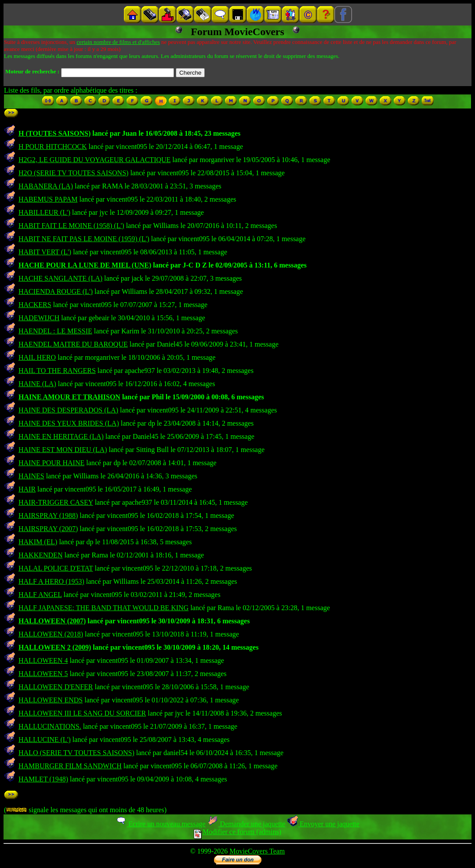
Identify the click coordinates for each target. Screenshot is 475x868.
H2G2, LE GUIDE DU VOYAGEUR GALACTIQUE (94, 160)
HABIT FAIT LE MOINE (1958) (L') (71, 226)
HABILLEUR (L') (44, 212)
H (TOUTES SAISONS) (54, 133)
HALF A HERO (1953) (51, 581)
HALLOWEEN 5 (43, 674)
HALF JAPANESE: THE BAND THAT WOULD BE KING (103, 608)
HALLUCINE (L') (45, 740)
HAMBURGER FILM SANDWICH (70, 766)
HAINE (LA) (37, 384)
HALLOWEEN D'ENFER (56, 687)
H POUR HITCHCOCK (53, 146)
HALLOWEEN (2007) (52, 621)
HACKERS (35, 305)
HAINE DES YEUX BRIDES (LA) (69, 423)
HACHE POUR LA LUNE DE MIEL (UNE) (85, 265)
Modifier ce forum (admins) (237, 832)
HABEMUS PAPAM (48, 199)
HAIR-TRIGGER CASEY (56, 502)
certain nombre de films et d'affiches (118, 42)
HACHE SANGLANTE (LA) (60, 278)
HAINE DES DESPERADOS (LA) (68, 410)
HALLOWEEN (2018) (51, 634)
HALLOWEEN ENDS (51, 700)
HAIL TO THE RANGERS (57, 371)
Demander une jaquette (246, 824)
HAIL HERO (37, 357)
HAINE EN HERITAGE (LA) (61, 436)
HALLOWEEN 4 (43, 660)
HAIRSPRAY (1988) (48, 515)
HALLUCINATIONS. (50, 726)
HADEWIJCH (39, 318)
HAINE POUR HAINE (51, 463)
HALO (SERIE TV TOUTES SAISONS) (76, 753)
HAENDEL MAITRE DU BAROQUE (73, 344)
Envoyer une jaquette (323, 824)
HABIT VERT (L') (45, 252)
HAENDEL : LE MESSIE (55, 331)
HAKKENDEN (40, 555)
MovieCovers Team (257, 851)
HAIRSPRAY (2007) (48, 529)
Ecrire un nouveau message (160, 824)
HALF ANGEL (40, 595)
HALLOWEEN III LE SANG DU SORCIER (82, 713)
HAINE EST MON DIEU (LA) (63, 450)
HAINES (31, 476)
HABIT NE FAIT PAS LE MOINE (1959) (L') (84, 239)
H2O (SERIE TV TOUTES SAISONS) (73, 173)
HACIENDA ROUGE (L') (56, 291)
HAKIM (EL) (38, 542)
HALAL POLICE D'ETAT (56, 568)
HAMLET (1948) (43, 779)
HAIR (27, 489)
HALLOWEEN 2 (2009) (55, 647)
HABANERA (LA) (46, 186)
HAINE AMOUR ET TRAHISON (69, 397)
